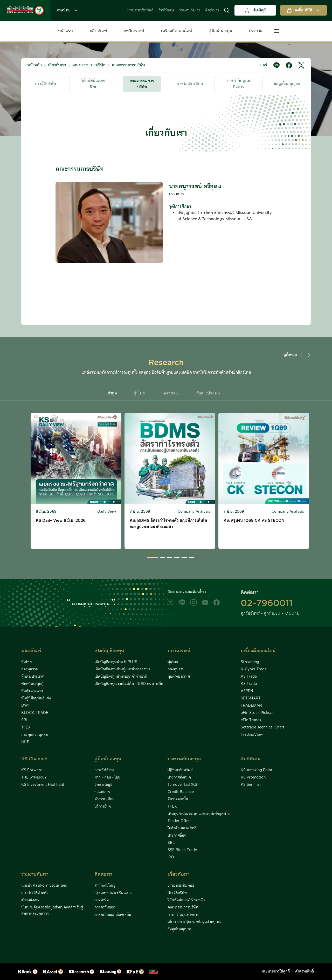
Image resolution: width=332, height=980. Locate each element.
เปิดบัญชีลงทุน (109, 651)
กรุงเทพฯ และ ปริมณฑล (113, 893)
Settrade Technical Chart (263, 727)
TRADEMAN (251, 706)
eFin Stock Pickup (257, 713)
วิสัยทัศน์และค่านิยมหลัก (186, 900)
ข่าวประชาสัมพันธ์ (140, 10)
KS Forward (32, 770)
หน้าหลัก (35, 65)
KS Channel (34, 759)
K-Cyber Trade (254, 669)
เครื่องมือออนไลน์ (176, 31)
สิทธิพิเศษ (166, 10)
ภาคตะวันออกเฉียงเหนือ (113, 915)
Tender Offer (179, 821)
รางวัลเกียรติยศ (190, 84)
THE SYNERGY (34, 777)
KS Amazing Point (257, 770)
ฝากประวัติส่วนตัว (35, 893)
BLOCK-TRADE (35, 713)
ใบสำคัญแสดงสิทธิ (182, 828)
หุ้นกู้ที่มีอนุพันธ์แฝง (36, 698)
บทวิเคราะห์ (134, 31)
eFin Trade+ (251, 720)
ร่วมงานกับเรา (190, 10)
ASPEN (247, 691)
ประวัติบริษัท (46, 84)
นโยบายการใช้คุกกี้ (276, 971)
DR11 (25, 742)
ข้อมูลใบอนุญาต (287, 84)
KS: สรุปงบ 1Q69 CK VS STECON (254, 521)
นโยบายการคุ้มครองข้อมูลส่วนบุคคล (195, 922)
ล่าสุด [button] (112, 393)
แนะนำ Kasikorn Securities (44, 886)
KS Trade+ (250, 684)
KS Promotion (253, 777)
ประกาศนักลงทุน (184, 759)
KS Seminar (251, 785)
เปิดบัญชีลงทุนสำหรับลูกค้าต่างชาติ (121, 677)
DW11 (26, 706)
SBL (25, 720)
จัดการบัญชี (103, 785)
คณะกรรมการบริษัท (89, 65)
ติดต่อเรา (212, 10)
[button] (227, 10)
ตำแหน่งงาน (30, 900)
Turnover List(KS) (183, 785)
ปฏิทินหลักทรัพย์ (180, 770)
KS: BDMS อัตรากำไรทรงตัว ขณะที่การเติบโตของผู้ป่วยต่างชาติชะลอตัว (168, 524)
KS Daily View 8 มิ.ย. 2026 (61, 521)
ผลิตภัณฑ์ (98, 31)
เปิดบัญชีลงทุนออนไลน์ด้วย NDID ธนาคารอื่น (129, 684)
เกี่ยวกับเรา (57, 65)
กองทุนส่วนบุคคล (34, 735)
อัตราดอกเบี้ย (178, 799)
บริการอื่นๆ (103, 807)
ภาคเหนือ (102, 900)
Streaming (250, 662)
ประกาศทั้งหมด (179, 777)
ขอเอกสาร (102, 792)
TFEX (26, 727)
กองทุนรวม (30, 669)
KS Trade (249, 677)
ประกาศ (256, 31)
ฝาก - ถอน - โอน (107, 777)
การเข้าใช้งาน (104, 770)
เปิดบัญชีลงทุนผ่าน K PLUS (116, 662)
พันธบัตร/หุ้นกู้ (32, 684)
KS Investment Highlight (43, 785)
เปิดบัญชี (255, 10)
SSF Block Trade (182, 850)
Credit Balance (181, 792)
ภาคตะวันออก (105, 907)
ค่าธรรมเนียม (105, 799)
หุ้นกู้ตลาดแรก (32, 691)
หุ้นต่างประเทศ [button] (208, 393)
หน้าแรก (65, 31)
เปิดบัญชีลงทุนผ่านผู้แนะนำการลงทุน (122, 669)
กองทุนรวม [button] (170, 393)
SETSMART (251, 698)
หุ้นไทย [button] (139, 393)
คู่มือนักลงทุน (220, 31)
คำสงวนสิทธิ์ (305, 971)
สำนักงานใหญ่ (105, 886)
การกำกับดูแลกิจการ (239, 84)
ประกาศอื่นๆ (177, 836)
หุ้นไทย (27, 662)
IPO (171, 857)
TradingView (252, 735)
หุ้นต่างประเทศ (32, 677)
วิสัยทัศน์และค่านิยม (94, 84)
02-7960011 (267, 603)
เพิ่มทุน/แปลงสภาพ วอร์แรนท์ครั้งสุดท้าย (199, 814)
